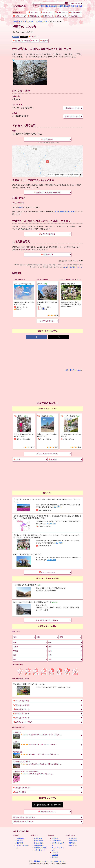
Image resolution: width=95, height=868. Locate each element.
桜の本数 (53, 459)
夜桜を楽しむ (33, 16)
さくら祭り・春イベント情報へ (47, 620)
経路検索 (20, 841)
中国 (73, 6)
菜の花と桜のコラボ (21, 718)
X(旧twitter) (24, 37)
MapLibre (59, 175)
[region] (47, 161)
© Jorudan (75, 175)
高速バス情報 (39, 845)
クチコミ (35, 41)
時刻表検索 (20, 838)
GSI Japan (68, 175)
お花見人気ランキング (73, 116)
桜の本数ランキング (73, 108)
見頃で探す (33, 12)
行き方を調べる (47, 139)
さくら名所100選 (47, 12)
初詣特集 (55, 855)
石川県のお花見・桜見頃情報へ (24, 817)
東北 (56, 6)
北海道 (51, 6)
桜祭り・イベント (61, 16)
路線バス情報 (39, 843)
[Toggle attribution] (80, 175)
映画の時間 (73, 838)
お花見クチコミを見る (22, 788)
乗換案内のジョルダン (41, 861)
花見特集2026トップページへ (23, 822)
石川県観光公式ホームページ (65, 212)
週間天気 (44, 41)
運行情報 (20, 843)
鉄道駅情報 (38, 838)
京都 (38, 637)
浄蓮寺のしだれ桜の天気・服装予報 (47, 192)
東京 (15, 637)
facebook (16, 37)
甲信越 (61, 6)
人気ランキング (19, 16)
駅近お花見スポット (21, 709)
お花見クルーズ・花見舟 (23, 722)
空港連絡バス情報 (40, 848)
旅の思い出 (73, 845)
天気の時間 (73, 841)
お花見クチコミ (61, 12)
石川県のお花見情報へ (47, 321)
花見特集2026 (19, 6)
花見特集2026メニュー (19, 12)
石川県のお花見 (42, 22)
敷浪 (21, 207)
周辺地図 (26, 41)
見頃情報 (17, 41)
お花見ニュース (47, 16)
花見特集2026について (47, 811)
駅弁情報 (72, 843)
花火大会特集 (56, 841)
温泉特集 (55, 857)
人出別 (17, 459)
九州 (80, 6)
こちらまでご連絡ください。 (73, 267)
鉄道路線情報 (39, 841)
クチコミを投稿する (47, 234)
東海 (69, 6)
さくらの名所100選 (21, 701)
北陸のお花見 (29, 22)
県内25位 (33, 37)
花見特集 (55, 838)
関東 (43, 6)
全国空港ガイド (40, 850)
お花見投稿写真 (76, 12)
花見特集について (75, 16)
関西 (47, 6)
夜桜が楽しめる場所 (21, 705)
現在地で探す (76, 3)
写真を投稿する (47, 254)
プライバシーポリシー (58, 861)
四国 (77, 6)
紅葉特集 (55, 852)
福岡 (61, 637)
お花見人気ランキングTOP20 (47, 454)
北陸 (65, 6)
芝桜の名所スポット (21, 713)
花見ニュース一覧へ (47, 572)
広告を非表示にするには (73, 370)
